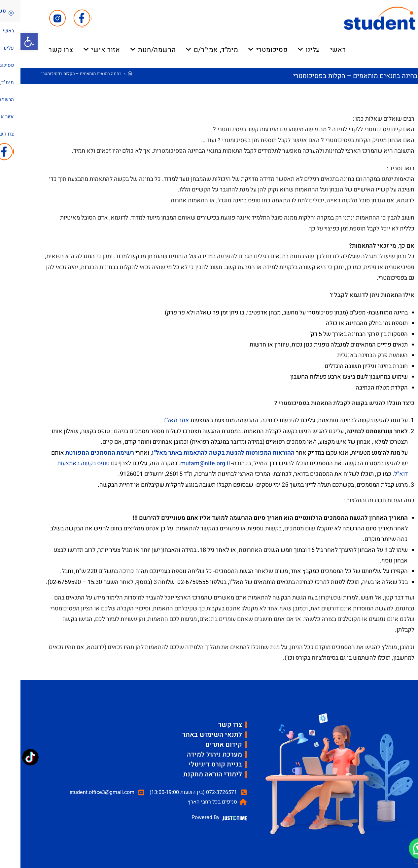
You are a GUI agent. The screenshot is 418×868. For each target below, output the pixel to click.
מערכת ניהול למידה (194, 754)
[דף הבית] (109, 74)
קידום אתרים (203, 744)
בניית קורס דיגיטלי (195, 764)
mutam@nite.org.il (185, 463)
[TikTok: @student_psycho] (10, 758)
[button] (9, 42)
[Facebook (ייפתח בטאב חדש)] (62, 18)
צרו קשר (210, 725)
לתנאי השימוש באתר (192, 735)
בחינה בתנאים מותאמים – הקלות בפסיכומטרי (61, 74)
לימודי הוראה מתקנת (192, 774)
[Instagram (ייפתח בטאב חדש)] (37, 18)
